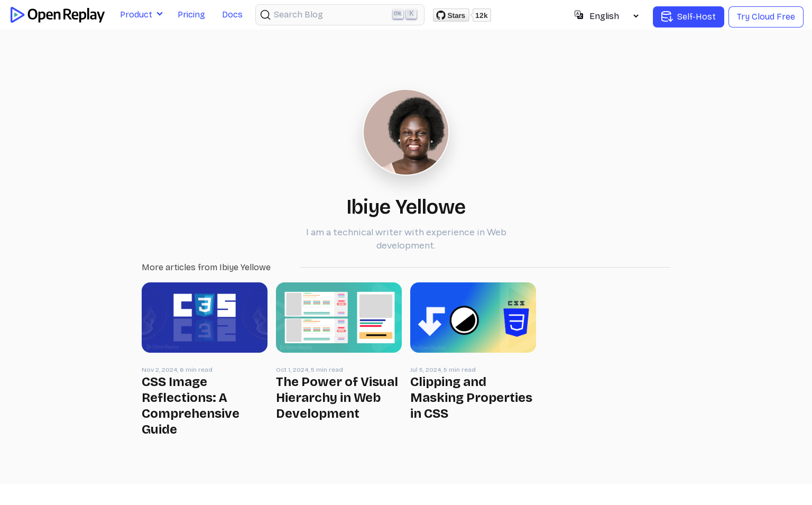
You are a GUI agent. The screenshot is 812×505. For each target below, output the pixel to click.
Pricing (191, 15)
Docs (232, 15)
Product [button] (136, 15)
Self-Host (689, 17)
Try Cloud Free (766, 17)
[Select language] (614, 16)
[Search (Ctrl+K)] (340, 15)
